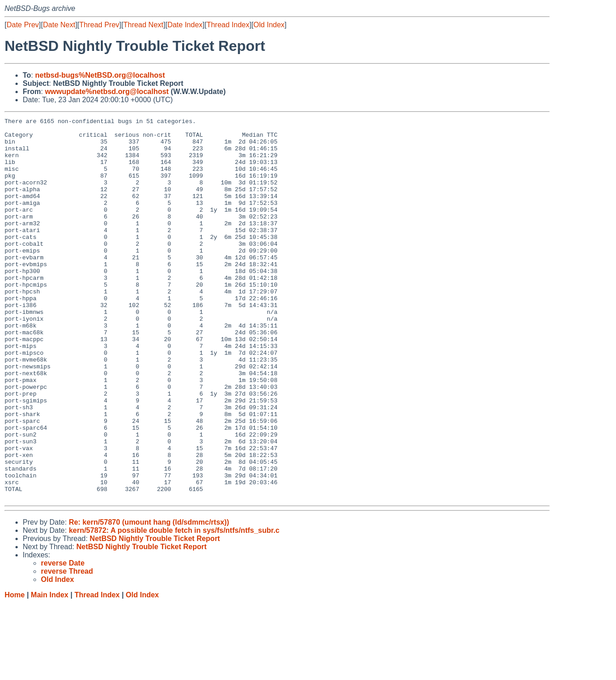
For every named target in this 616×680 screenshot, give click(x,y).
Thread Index (228, 25)
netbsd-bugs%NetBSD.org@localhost (100, 75)
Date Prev (22, 25)
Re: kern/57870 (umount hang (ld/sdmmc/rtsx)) (149, 598)
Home (15, 671)
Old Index (269, 25)
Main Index (50, 671)
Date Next (59, 25)
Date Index (185, 25)
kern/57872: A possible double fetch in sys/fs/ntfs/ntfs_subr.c (174, 607)
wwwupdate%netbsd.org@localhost (107, 92)
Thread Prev (99, 25)
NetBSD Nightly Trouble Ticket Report (155, 615)
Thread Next (143, 25)
